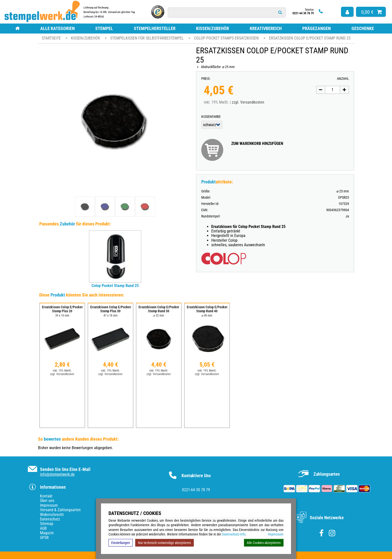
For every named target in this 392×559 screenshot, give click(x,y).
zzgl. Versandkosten (248, 102)
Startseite (51, 38)
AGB (43, 528)
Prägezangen (316, 28)
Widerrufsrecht (52, 515)
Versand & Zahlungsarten (60, 510)
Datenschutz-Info (234, 534)
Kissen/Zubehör (212, 28)
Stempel (104, 28)
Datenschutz (50, 519)
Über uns (47, 501)
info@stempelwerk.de (57, 474)
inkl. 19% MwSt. (62, 371)
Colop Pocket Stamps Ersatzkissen (227, 38)
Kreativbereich (266, 28)
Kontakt (46, 496)
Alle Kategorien (57, 28)
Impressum (276, 534)
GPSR (44, 538)
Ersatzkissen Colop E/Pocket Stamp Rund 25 (310, 38)
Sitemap (47, 524)
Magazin (47, 533)
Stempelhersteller (155, 28)
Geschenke (363, 28)
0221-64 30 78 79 (196, 490)
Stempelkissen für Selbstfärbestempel (147, 38)
